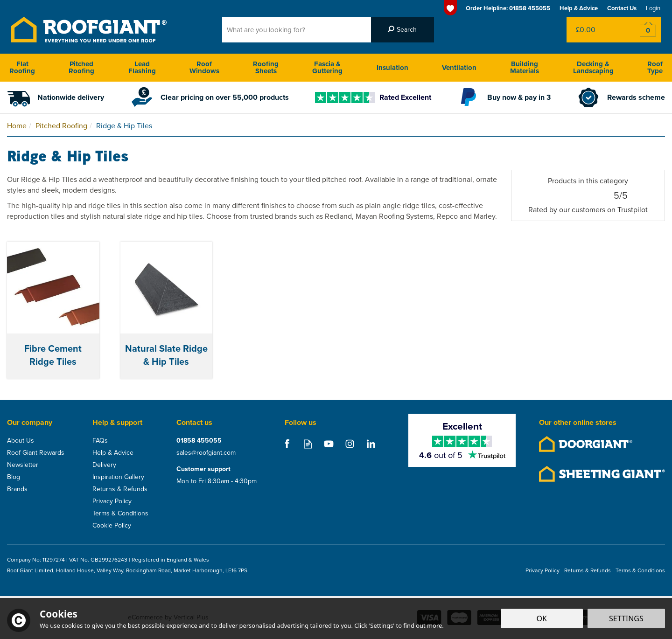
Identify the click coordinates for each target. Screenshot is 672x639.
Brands (17, 489)
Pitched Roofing (81, 67)
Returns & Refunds (120, 489)
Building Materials (525, 67)
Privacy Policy (112, 501)
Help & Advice (113, 453)
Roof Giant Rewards (36, 453)
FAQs (100, 441)
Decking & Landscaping (593, 67)
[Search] (297, 30)
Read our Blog (308, 444)
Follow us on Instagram (350, 444)
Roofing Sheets (266, 67)
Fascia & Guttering (327, 67)
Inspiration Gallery (118, 477)
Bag (595, 30)
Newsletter (23, 465)
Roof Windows (204, 67)
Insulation (392, 68)
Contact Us (622, 8)
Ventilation (459, 68)
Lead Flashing (142, 67)
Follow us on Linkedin (371, 444)
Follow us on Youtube (329, 444)
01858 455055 (199, 441)
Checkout (642, 30)
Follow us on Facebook (287, 444)
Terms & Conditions (120, 514)
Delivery (104, 465)
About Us (21, 441)
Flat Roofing (22, 67)
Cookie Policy (112, 526)
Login (653, 8)
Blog (14, 477)
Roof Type (655, 67)
